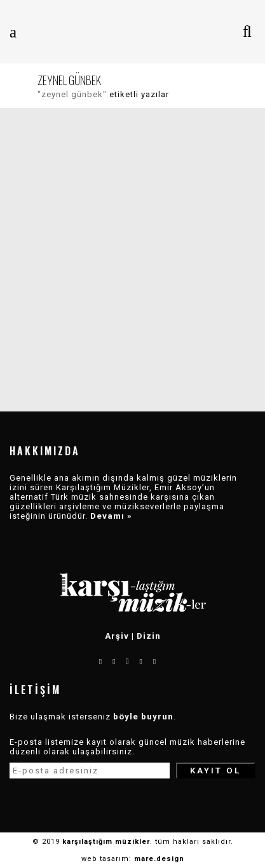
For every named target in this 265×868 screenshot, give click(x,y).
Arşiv (117, 636)
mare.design (159, 859)
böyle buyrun (143, 717)
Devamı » (111, 516)
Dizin (149, 636)
